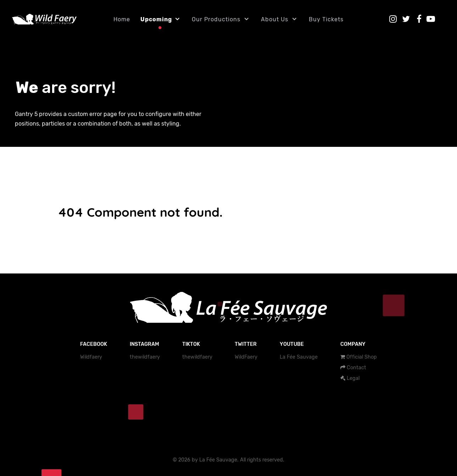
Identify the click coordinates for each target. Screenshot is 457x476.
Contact (356, 368)
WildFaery (246, 357)
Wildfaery (91, 357)
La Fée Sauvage (299, 357)
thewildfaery (145, 357)
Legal (353, 378)
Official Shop (362, 357)
